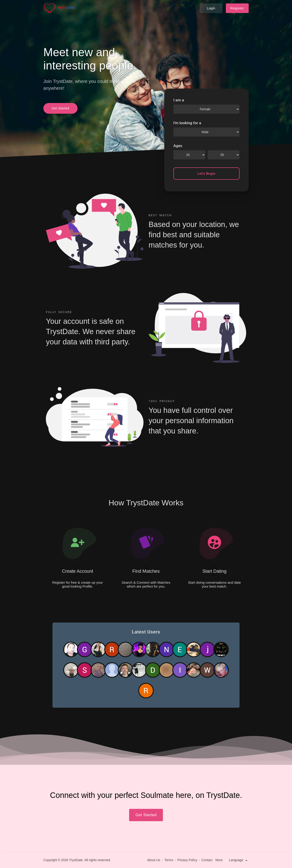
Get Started (60, 108)
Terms (169, 860)
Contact (207, 860)
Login (211, 8)
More (222, 860)
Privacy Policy (187, 860)
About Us (154, 860)
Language (239, 860)
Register (237, 8)
